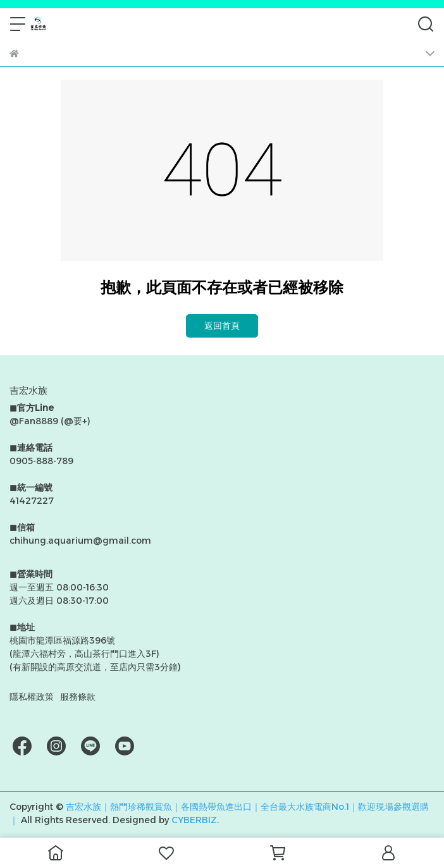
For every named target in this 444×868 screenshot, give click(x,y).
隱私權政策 (32, 697)
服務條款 (78, 697)
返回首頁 (222, 326)
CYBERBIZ (194, 820)
